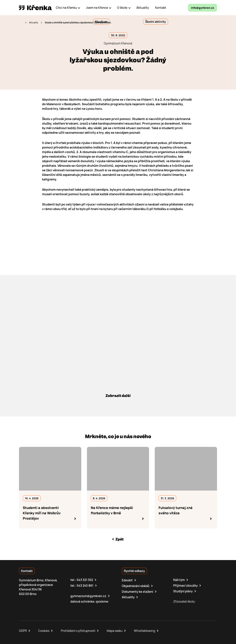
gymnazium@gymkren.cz (89, 596)
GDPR (23, 630)
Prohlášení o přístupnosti (79, 630)
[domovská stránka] (35, 8)
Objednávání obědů (136, 586)
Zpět (119, 539)
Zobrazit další (118, 396)
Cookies (44, 630)
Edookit (127, 580)
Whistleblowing (145, 630)
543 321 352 (85, 580)
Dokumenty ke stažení (138, 591)
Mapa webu (115, 630)
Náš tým (179, 580)
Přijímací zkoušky (186, 586)
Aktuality (34, 23)
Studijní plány (183, 591)
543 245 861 (85, 586)
